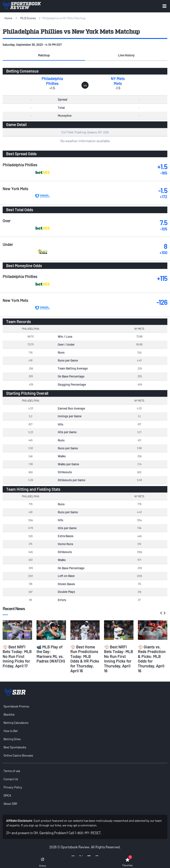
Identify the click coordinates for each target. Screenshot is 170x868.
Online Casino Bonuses (18, 755)
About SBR (10, 804)
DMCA (7, 795)
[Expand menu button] (164, 6)
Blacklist (9, 714)
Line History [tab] (126, 55)
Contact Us (11, 779)
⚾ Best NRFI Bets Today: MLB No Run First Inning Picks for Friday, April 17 (17, 656)
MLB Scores (28, 18)
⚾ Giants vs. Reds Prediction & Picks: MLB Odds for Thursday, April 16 (152, 659)
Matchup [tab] (44, 55)
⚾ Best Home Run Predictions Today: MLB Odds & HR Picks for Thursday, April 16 (85, 659)
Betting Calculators (16, 723)
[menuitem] (85, 706)
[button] (44, 55)
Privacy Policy (13, 787)
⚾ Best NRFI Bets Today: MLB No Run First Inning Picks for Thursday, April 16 (119, 659)
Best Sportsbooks (15, 747)
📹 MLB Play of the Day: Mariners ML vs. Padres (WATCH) (51, 654)
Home (8, 18)
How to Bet (11, 731)
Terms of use (12, 771)
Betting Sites (12, 739)
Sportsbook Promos (16, 706)
